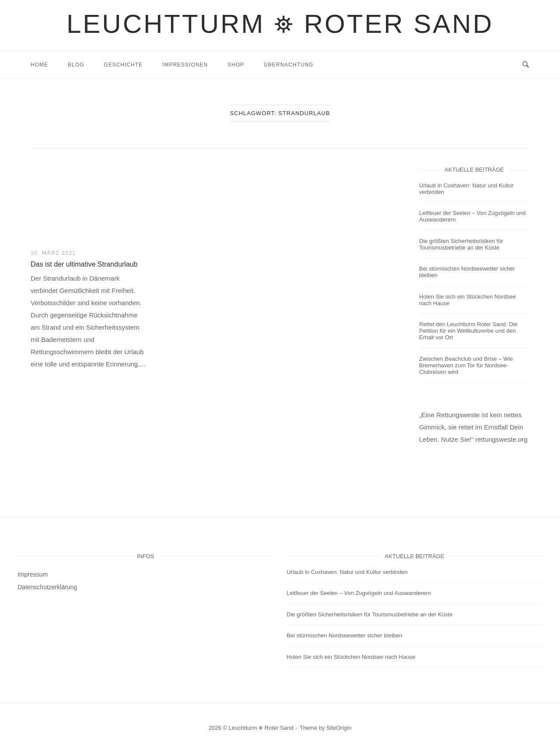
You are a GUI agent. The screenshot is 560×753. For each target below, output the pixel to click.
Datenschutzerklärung (47, 587)
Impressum (33, 574)
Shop (236, 65)
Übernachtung (289, 65)
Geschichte (123, 65)
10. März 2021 (53, 253)
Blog (76, 65)
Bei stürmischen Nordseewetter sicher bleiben (467, 272)
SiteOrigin (339, 728)
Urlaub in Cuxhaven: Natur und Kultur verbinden (466, 189)
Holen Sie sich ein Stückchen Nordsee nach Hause (467, 300)
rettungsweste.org (501, 439)
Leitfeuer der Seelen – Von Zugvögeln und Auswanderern (472, 216)
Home (39, 65)
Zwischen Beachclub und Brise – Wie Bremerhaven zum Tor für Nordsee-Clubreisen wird (466, 365)
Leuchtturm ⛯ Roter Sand (280, 24)
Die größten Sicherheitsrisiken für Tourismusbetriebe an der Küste (461, 244)
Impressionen (185, 65)
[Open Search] (526, 65)
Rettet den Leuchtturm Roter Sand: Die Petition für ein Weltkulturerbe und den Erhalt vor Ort (468, 331)
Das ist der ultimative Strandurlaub (84, 264)
